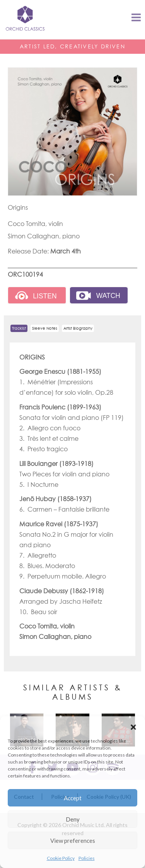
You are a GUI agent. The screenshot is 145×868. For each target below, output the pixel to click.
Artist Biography (78, 328)
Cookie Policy (61, 858)
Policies (87, 858)
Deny (73, 819)
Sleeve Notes (45, 328)
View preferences (73, 841)
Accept (73, 798)
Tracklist (19, 328)
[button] (133, 726)
